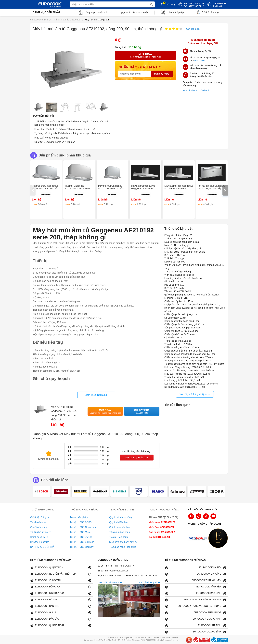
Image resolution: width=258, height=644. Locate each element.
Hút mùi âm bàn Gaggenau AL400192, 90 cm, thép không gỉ (211, 188)
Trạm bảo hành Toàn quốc (123, 547)
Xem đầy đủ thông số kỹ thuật (195, 394)
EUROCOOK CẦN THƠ (61, 606)
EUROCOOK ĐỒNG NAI (61, 587)
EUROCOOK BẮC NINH (196, 593)
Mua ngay (105, 412)
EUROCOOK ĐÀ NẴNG (196, 574)
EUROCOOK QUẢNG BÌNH (196, 632)
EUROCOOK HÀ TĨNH (196, 625)
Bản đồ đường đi (149, 582)
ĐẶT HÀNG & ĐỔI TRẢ (42, 547)
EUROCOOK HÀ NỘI (196, 568)
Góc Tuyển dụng (39, 527)
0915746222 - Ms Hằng (146, 576)
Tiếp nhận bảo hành (120, 532)
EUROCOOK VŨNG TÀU (61, 580)
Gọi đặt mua (142, 412)
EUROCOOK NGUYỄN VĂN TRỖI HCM (61, 574)
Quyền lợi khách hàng (121, 517)
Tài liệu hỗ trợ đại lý (40, 532)
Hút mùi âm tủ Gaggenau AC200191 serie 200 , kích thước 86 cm (45, 188)
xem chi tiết (200, 60)
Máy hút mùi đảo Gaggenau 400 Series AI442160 (179, 187)
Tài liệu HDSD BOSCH (82, 522)
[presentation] (33, 190)
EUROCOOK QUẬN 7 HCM (61, 568)
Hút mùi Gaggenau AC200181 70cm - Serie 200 (77, 188)
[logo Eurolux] (219, 538)
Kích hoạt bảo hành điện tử (123, 542)
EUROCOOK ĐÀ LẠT (61, 600)
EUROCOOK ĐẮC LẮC (61, 619)
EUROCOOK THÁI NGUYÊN (196, 580)
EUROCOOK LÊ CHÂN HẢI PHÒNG (196, 600)
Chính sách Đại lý (39, 537)
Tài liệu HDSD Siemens (82, 542)
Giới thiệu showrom (110, 582)
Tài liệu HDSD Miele (80, 532)
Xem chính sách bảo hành (196, 91)
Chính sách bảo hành (120, 527)
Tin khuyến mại (38, 522)
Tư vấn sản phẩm (79, 517)
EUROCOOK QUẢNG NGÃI (61, 625)
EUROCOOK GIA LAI (61, 613)
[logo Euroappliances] (199, 538)
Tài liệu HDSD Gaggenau (83, 527)
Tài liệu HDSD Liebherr (82, 547)
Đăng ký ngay (162, 74)
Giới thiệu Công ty (40, 517)
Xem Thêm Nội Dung (96, 395)
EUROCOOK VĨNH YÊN (196, 587)
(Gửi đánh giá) (193, 29)
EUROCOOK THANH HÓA (196, 613)
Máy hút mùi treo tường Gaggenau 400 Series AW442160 (143, 188)
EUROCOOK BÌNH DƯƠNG (61, 593)
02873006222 (117, 576)
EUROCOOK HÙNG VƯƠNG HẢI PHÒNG (196, 606)
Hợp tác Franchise (40, 542)
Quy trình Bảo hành (119, 522)
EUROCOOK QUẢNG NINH (196, 619)
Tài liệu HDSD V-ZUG (81, 537)
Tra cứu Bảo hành (118, 537)
